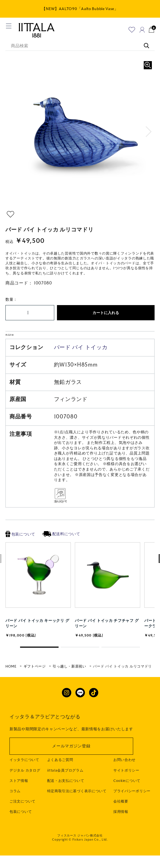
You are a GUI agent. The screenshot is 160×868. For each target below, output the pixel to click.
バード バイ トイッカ (81, 365)
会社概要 (121, 819)
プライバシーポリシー (132, 809)
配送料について (61, 552)
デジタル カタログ (25, 788)
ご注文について (23, 819)
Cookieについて (127, 798)
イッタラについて (24, 778)
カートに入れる (106, 313)
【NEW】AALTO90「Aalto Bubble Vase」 (80, 9)
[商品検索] (80, 46)
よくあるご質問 (60, 778)
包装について (20, 552)
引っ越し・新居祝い (69, 684)
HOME (11, 684)
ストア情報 (19, 798)
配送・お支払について (66, 798)
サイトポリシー (126, 788)
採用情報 (121, 830)
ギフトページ (35, 684)
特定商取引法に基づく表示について (77, 809)
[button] (149, 132)
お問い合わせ (124, 778)
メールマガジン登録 (71, 764)
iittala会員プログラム (65, 788)
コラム (15, 809)
